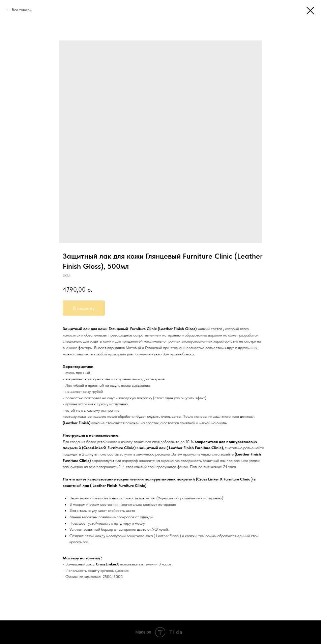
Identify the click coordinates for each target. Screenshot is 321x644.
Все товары (22, 10)
